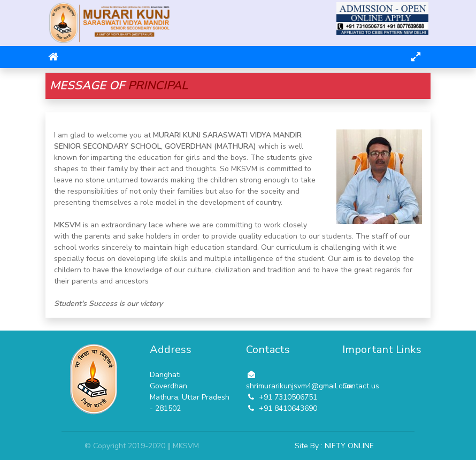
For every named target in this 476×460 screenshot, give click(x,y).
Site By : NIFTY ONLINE (334, 446)
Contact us (361, 386)
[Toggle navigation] (416, 57)
